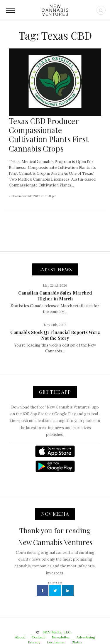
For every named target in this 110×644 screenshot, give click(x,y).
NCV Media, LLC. (57, 632)
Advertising (86, 637)
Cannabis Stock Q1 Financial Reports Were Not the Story (55, 335)
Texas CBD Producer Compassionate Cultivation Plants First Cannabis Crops (49, 135)
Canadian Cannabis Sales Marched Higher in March (55, 296)
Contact (38, 637)
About (20, 637)
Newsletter (61, 637)
